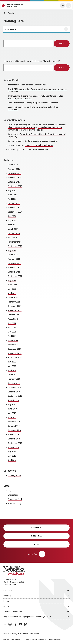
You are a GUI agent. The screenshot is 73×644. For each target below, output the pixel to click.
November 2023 (15, 242)
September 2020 (15, 357)
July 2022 (12, 280)
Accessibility (43, 639)
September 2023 (15, 246)
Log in (10, 491)
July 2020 (12, 362)
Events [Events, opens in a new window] (6, 601)
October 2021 (14, 315)
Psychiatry (12, 13)
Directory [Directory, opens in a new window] (7, 596)
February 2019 (14, 422)
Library (6, 606)
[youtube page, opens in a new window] (20, 624)
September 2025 (15, 186)
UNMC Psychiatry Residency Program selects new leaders (33, 103)
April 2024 (12, 225)
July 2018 (12, 452)
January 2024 (14, 238)
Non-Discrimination (30, 639)
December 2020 (15, 349)
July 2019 (12, 405)
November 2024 (15, 208)
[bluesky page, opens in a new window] (25, 624)
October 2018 (14, 439)
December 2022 (15, 263)
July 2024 (12, 216)
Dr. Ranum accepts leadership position (42, 141)
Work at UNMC (36, 528)
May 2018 (12, 456)
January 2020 (14, 383)
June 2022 (12, 285)
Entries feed (13, 495)
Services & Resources (13, 612)
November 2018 (15, 434)
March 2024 (13, 229)
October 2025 (14, 182)
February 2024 (14, 233)
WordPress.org (14, 503)
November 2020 (15, 353)
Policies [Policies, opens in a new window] (6, 639)
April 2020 (12, 370)
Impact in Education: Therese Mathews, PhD (27, 85)
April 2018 (12, 460)
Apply (36, 544)
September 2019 (15, 396)
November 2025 (15, 178)
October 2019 (14, 392)
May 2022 (12, 289)
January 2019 (14, 426)
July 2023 (12, 250)
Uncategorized (14, 475)
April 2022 (12, 293)
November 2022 (15, 268)
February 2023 (14, 259)
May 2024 (12, 220)
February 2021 (14, 345)
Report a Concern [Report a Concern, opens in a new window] (55, 639)
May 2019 (12, 413)
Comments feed (15, 499)
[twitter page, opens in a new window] (15, 624)
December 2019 (15, 387)
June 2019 (12, 409)
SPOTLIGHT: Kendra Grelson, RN (39, 145)
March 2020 (13, 375)
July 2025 (12, 190)
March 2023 (13, 255)
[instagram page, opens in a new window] (10, 624)
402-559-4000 (10, 585)
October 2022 (14, 272)
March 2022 (13, 298)
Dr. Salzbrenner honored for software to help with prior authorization (35, 129)
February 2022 (14, 302)
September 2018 (15, 443)
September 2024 (15, 212)
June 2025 (12, 195)
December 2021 (15, 306)
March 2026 (13, 165)
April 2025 (12, 199)
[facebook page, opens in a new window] (5, 624)
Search (62, 43)
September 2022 (15, 276)
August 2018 (13, 447)
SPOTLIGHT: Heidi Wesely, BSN (35, 150)
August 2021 (13, 319)
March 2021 (13, 340)
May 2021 (12, 332)
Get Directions (37, 536)
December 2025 (15, 173)
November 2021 (15, 310)
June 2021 (12, 328)
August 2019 (13, 400)
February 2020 (14, 379)
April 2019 (12, 417)
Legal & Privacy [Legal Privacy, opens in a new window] (16, 639)
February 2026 (14, 169)
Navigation (11, 29)
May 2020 (12, 366)
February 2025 (14, 203)
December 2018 (15, 430)
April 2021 (12, 336)
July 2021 (12, 323)
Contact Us (8, 591)
